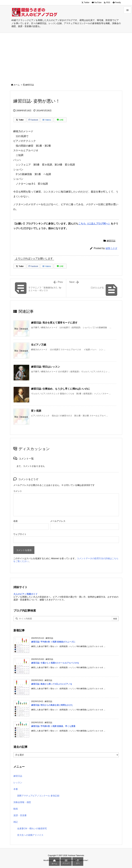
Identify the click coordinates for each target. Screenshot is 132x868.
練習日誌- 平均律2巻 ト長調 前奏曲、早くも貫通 (53, 726)
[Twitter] (20, 120)
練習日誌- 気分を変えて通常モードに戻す (54, 323)
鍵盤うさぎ (111, 248)
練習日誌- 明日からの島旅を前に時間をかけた (52, 705)
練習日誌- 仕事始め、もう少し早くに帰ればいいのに (61, 389)
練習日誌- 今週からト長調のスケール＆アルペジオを (55, 663)
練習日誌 (30, 85)
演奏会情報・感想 (22, 802)
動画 (16, 809)
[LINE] (60, 120)
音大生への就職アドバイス (30, 835)
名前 (15, 521)
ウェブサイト (20, 534)
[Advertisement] (66, 56)
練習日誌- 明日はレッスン (46, 367)
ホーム (17, 85)
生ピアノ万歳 (39, 345)
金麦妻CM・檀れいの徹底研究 (32, 828)
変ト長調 (36, 411)
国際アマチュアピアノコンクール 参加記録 (38, 796)
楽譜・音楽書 (20, 815)
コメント (18, 491)
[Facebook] (33, 120)
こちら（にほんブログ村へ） (95, 224)
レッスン (18, 783)
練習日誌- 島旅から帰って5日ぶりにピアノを (52, 684)
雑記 (16, 822)
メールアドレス (58, 521)
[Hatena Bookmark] (47, 120)
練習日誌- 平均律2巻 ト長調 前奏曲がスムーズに (53, 642)
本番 (16, 789)
